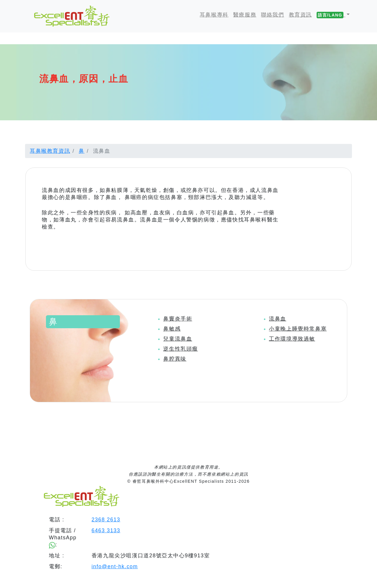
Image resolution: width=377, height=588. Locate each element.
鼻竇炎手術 (178, 319)
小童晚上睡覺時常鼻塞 (298, 329)
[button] (333, 15)
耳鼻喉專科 (214, 15)
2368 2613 (106, 520)
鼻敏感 (172, 329)
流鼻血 (278, 319)
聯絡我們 (272, 15)
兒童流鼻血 (178, 339)
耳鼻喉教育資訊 (50, 151)
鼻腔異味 (175, 359)
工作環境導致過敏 (292, 339)
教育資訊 (300, 15)
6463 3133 (106, 530)
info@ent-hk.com (115, 566)
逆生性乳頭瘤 (181, 349)
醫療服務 (245, 15)
